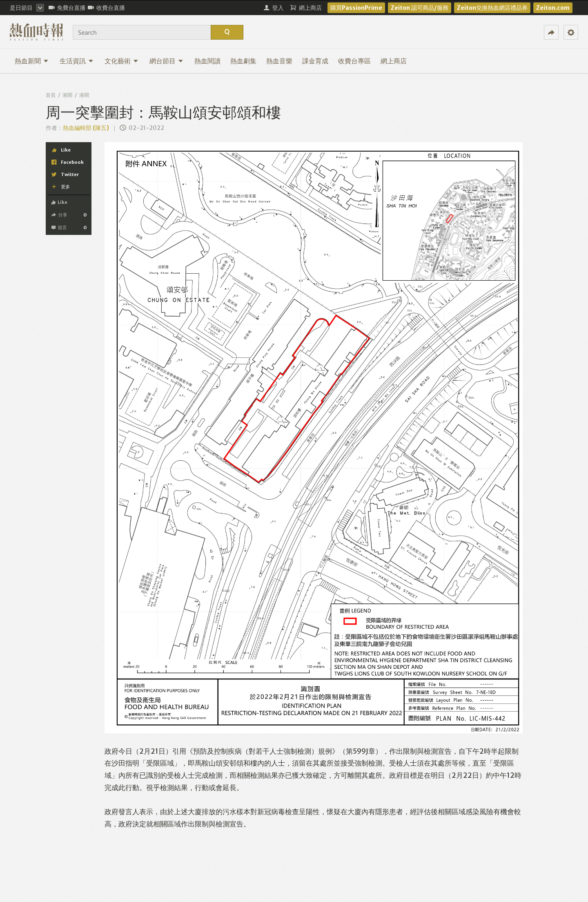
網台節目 (166, 61)
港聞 (67, 95)
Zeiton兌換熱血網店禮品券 (492, 8)
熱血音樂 (279, 61)
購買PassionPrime (356, 8)
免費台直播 (67, 8)
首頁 (51, 95)
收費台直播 (106, 8)
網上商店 (394, 61)
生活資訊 (77, 61)
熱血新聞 (32, 61)
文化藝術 (121, 61)
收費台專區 (354, 61)
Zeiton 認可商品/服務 (420, 8)
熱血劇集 (243, 61)
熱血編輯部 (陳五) (86, 128)
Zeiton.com (553, 8)
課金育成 (315, 61)
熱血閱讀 (207, 61)
